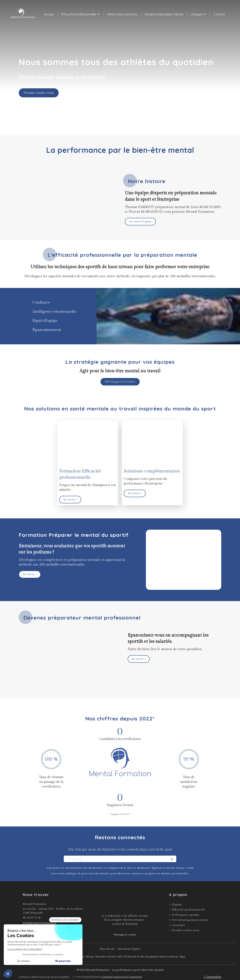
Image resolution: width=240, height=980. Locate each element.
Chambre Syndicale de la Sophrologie (122, 977)
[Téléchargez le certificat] (125, 935)
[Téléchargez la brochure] (120, 382)
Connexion (213, 977)
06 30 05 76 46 (32, 918)
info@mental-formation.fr (39, 923)
